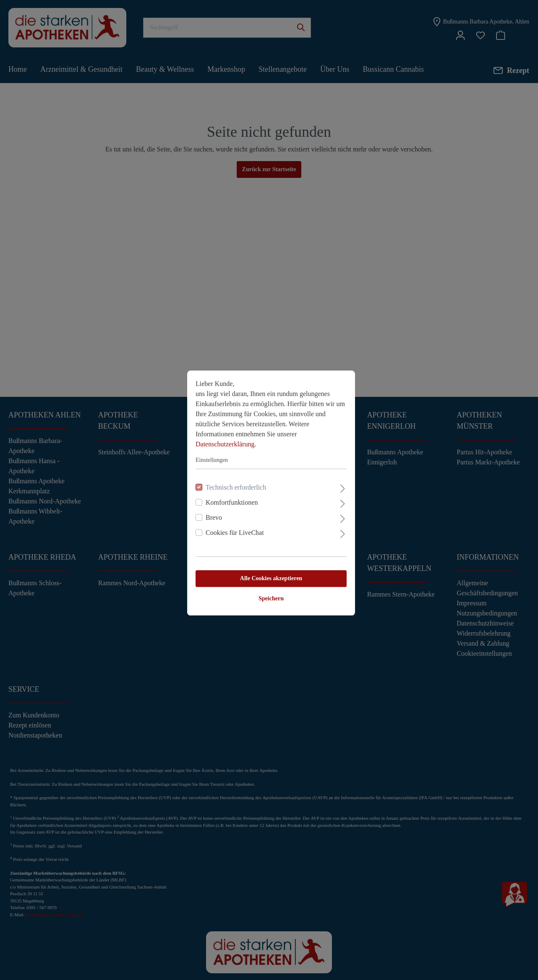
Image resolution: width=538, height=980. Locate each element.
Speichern (269, 596)
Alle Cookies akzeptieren (269, 575)
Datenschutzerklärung (223, 441)
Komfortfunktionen (230, 499)
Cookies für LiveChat (233, 530)
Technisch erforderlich (234, 484)
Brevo (212, 515)
